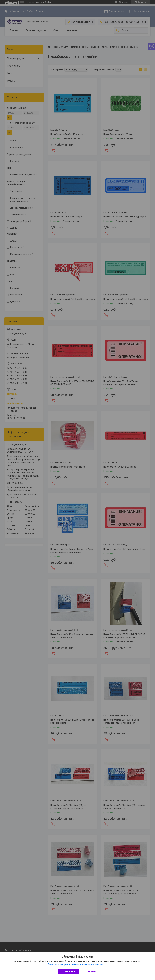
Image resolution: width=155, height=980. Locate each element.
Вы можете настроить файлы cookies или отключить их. (76, 964)
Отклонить (91, 971)
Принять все (68, 971)
